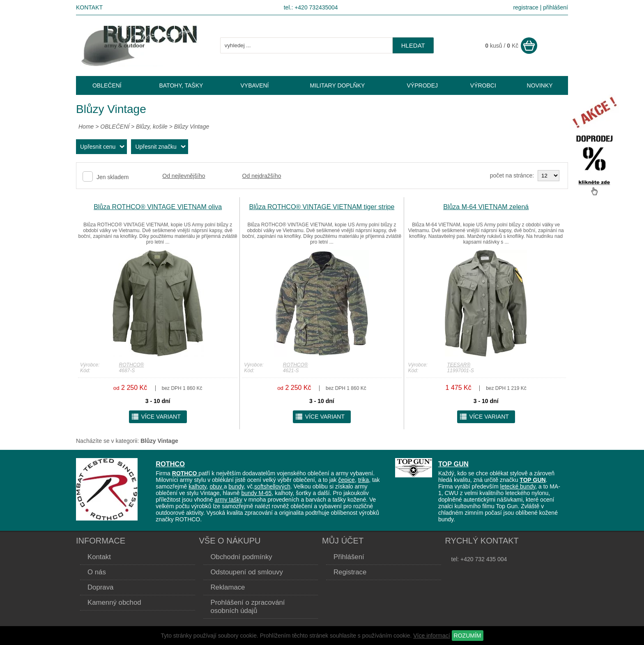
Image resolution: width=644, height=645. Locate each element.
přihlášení (555, 7)
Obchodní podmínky (241, 557)
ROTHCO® (132, 365)
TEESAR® (459, 365)
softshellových (272, 486)
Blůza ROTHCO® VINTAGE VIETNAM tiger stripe (322, 207)
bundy (236, 486)
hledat (413, 45)
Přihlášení (349, 557)
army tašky (228, 500)
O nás (97, 572)
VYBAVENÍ (254, 85)
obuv (216, 486)
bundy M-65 (256, 493)
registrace (526, 7)
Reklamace (228, 587)
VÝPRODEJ (422, 85)
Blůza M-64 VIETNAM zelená (486, 207)
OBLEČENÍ (116, 127)
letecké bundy (518, 486)
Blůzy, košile (152, 127)
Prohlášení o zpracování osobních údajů (248, 607)
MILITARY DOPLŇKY (338, 85)
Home (86, 127)
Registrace (350, 572)
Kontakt (89, 7)
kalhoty (197, 486)
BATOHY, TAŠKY (181, 85)
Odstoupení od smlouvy (247, 572)
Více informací (431, 636)
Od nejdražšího (262, 176)
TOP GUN (453, 464)
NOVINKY (540, 85)
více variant (156, 417)
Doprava (100, 587)
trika (363, 480)
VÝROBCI (483, 85)
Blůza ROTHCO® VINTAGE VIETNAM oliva (158, 207)
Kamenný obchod (114, 602)
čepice (346, 480)
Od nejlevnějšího (184, 176)
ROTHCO (170, 464)
